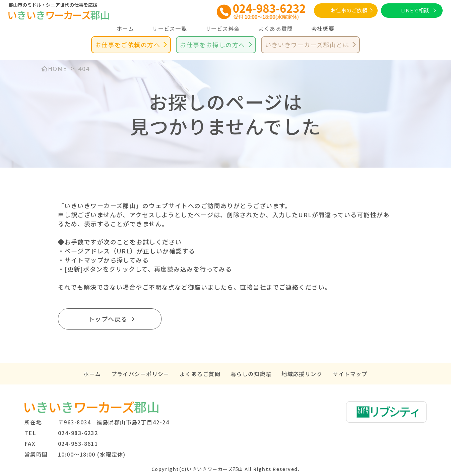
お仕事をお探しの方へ (212, 45)
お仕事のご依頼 (349, 10)
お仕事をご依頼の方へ (128, 45)
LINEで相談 (415, 10)
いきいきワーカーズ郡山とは (307, 45)
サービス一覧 (170, 28)
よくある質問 (276, 28)
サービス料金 (223, 28)
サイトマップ (350, 374)
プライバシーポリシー (140, 374)
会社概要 (323, 28)
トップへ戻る (108, 319)
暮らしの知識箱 (251, 374)
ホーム (125, 28)
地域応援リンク (302, 374)
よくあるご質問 (200, 374)
